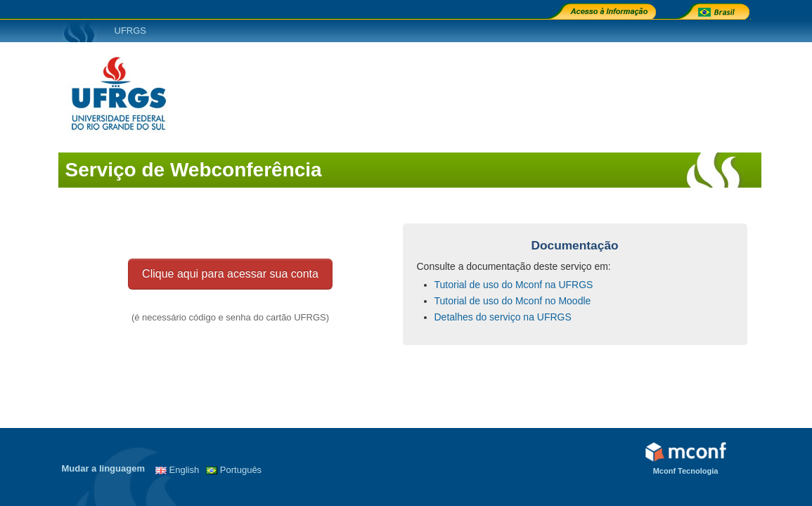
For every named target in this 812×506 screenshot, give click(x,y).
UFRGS (131, 31)
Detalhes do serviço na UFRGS (503, 317)
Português (241, 470)
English (185, 470)
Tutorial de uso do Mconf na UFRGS (514, 285)
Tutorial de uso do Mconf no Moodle (513, 301)
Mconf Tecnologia (686, 471)
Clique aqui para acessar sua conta (230, 274)
